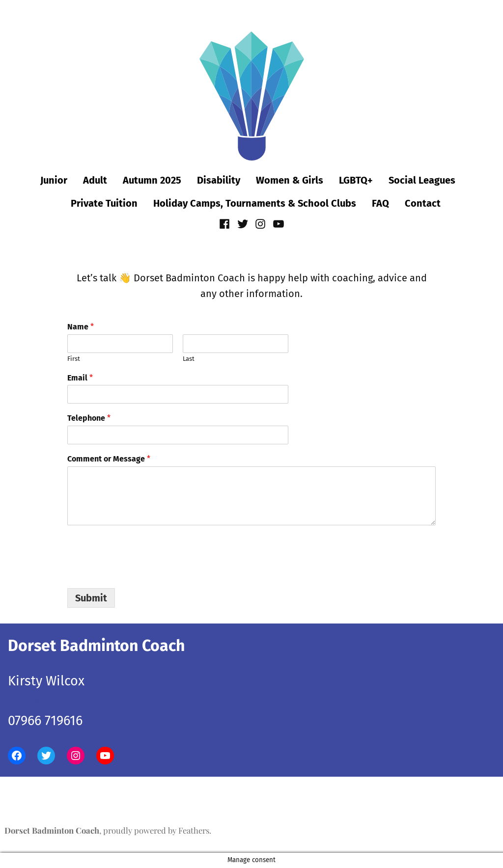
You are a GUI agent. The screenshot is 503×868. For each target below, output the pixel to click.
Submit (91, 598)
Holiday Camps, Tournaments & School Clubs (255, 203)
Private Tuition (104, 203)
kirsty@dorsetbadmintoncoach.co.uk (119, 701)
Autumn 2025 (152, 180)
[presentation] (142, 572)
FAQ (380, 203)
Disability (219, 180)
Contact (423, 203)
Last (189, 359)
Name (81, 327)
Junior (54, 180)
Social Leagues (422, 180)
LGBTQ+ (356, 180)
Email (80, 378)
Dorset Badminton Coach (52, 830)
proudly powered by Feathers (156, 830)
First (74, 359)
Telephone (89, 418)
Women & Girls (290, 180)
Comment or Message (109, 459)
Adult (95, 180)
